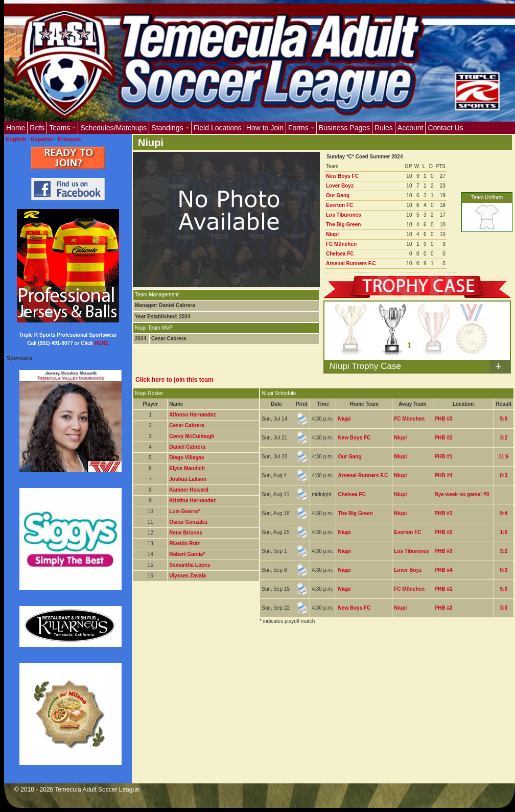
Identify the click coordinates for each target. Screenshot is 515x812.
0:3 (504, 475)
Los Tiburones (344, 215)
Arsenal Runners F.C (351, 263)
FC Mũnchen (341, 244)
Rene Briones (185, 533)
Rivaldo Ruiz (184, 543)
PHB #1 (444, 457)
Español (42, 139)
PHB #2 (444, 438)
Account (411, 128)
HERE (102, 343)
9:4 (504, 513)
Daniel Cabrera (187, 447)
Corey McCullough (192, 436)
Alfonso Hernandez (192, 415)
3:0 (504, 608)
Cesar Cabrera (186, 425)
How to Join (265, 128)
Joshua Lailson (188, 479)
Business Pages (344, 128)
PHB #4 (444, 475)
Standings (170, 128)
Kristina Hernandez (192, 501)
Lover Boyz (340, 186)
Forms (301, 128)
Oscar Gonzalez (188, 522)
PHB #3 (444, 419)
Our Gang (338, 195)
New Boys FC (342, 176)
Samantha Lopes (190, 565)
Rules (384, 128)
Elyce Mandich (187, 468)
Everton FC (340, 205)
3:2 (504, 438)
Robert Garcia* (187, 554)
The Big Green (343, 225)
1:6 (504, 532)
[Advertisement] (185, 690)
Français (69, 139)
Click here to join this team (174, 380)
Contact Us (445, 128)
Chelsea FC (340, 254)
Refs (37, 128)
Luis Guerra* (184, 511)
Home (16, 128)
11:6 (504, 457)
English (16, 139)
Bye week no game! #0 (462, 494)
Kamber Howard (189, 490)
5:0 (504, 419)
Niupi (332, 234)
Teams (62, 128)
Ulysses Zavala (188, 576)
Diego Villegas (186, 458)
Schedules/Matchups (113, 128)
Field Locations (218, 128)
